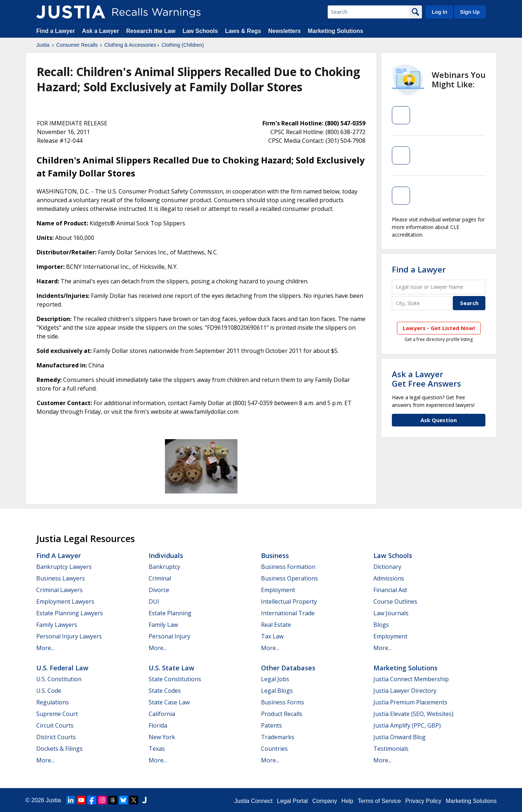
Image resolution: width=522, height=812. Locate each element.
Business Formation (288, 567)
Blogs (381, 625)
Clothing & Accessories (130, 45)
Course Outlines (395, 601)
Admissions (389, 578)
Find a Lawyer (56, 31)
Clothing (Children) (183, 45)
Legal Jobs (275, 679)
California (162, 714)
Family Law (163, 625)
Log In (440, 12)
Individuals (166, 555)
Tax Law (272, 636)
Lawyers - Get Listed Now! (439, 328)
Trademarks (278, 737)
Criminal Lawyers (59, 590)
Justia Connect (253, 801)
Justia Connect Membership (411, 679)
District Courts (56, 737)
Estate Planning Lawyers (70, 613)
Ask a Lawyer (101, 31)
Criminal (160, 578)
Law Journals (391, 613)
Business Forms (283, 702)
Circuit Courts (55, 725)
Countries (274, 749)
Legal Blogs (277, 691)
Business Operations (289, 578)
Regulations (53, 702)
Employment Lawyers (65, 601)
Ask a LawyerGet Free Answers (426, 379)
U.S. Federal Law (62, 668)
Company (324, 801)
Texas (157, 749)
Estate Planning (170, 613)
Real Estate (276, 625)
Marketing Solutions (335, 31)
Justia (43, 45)
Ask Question (439, 420)
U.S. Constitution (59, 679)
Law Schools (200, 31)
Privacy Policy (423, 801)
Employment (278, 590)
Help (347, 801)
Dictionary (387, 567)
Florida (158, 725)
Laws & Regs (243, 31)
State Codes (165, 691)
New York (162, 737)
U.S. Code (49, 691)
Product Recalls (282, 714)
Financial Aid (390, 590)
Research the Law (151, 31)
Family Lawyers (57, 625)
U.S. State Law (171, 668)
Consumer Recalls (77, 45)
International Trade (288, 613)
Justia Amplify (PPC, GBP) (407, 725)
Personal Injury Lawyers (69, 636)
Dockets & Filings (59, 749)
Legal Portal (292, 801)
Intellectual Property (289, 601)
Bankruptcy (164, 567)
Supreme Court (57, 714)
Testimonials (391, 749)
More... (45, 648)
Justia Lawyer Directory (405, 691)
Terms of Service (379, 801)
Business (275, 555)
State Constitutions (175, 679)
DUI (154, 601)
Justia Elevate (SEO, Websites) (413, 714)
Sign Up (470, 12)
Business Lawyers (61, 578)
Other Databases (288, 668)
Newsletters (285, 31)
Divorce (159, 590)
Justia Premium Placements (410, 702)
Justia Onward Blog (399, 737)
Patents (272, 725)
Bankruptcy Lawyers (64, 567)
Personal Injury (169, 636)
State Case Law (169, 702)
